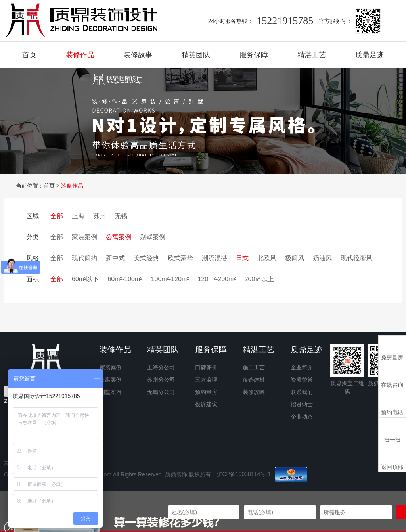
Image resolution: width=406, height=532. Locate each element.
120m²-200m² (217, 279)
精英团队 (196, 55)
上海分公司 (161, 367)
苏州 (100, 216)
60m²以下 (85, 279)
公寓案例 (119, 237)
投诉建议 (206, 404)
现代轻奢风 (356, 258)
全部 (57, 216)
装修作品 (80, 55)
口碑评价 (206, 367)
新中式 (115, 258)
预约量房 (206, 392)
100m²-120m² (170, 279)
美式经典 (146, 258)
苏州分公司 (161, 380)
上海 (78, 216)
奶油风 (322, 258)
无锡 (121, 216)
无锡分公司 (161, 392)
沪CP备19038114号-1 (244, 474)
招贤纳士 (302, 404)
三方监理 (206, 380)
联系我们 (302, 392)
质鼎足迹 (370, 55)
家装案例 (84, 237)
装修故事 (138, 55)
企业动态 (302, 417)
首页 (29, 55)
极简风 (295, 258)
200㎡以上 (259, 279)
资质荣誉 (302, 380)
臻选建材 (254, 380)
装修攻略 (254, 392)
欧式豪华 (180, 258)
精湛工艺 (312, 55)
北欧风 (267, 258)
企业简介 (302, 367)
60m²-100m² (125, 279)
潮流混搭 (214, 258)
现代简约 (84, 258)
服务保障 (254, 55)
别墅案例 (153, 237)
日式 (242, 258)
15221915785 (285, 21)
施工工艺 (254, 367)
